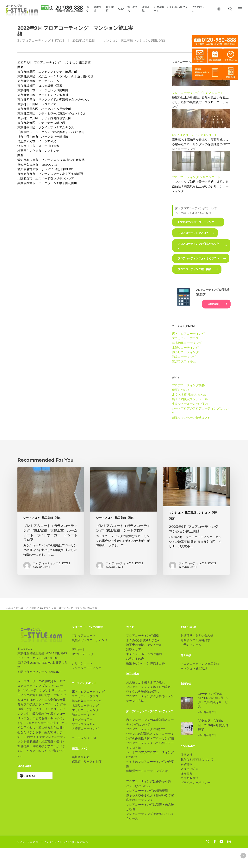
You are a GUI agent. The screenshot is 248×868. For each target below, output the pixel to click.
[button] (240, 9)
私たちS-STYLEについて (197, 759)
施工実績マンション (135, 41)
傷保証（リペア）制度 (88, 762)
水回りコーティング (85, 706)
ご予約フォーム (191, 645)
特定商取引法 (189, 778)
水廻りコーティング (186, 348)
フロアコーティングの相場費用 (147, 791)
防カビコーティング (186, 352)
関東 (154, 41)
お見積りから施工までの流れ (146, 682)
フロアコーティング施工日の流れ (149, 687)
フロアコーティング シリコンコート (196, 177)
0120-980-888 (50, 658)
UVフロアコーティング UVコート (195, 135)
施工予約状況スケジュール (190, 399)
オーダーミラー (82, 719)
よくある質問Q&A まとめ (189, 395)
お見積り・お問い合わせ (197, 636)
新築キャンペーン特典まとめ (191, 418)
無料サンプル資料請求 (195, 640)
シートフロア (32, 518)
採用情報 (187, 773)
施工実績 (47, 518)
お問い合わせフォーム (32, 672)
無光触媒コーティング (187, 343)
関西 (162, 41)
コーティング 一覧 (84, 738)
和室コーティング (184, 357)
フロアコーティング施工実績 (200, 664)
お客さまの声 (135, 659)
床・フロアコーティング (188, 334)
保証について (181, 390)
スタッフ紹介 (189, 769)
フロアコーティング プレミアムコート (198, 93)
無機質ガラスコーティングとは (147, 771)
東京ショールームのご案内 (190, 404)
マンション (111, 41)
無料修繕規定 (81, 757)
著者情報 (187, 764)
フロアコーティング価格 (188, 385)
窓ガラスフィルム (184, 361)
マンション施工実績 (194, 668)
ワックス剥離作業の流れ (143, 692)
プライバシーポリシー (195, 783)
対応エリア (134, 649)
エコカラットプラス (186, 338)
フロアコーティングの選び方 (146, 729)
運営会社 (187, 755)
